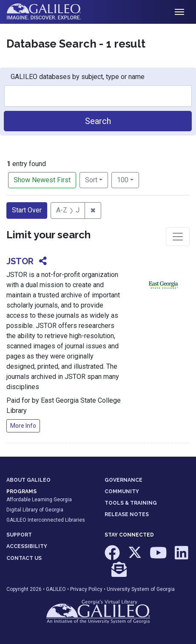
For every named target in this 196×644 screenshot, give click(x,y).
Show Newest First (42, 180)
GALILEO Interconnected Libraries (46, 520)
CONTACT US (24, 558)
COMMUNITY (122, 491)
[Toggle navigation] (179, 12)
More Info (23, 426)
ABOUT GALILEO (28, 480)
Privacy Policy (86, 589)
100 (128, 179)
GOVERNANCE (124, 480)
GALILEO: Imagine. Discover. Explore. (50, 12)
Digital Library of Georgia (35, 510)
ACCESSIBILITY (27, 546)
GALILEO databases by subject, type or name (78, 77)
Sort (91, 180)
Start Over (27, 210)
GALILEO (56, 589)
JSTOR (20, 261)
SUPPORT (19, 535)
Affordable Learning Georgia (39, 500)
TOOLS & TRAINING (131, 503)
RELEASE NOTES (127, 514)
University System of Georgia (141, 589)
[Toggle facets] (178, 237)
